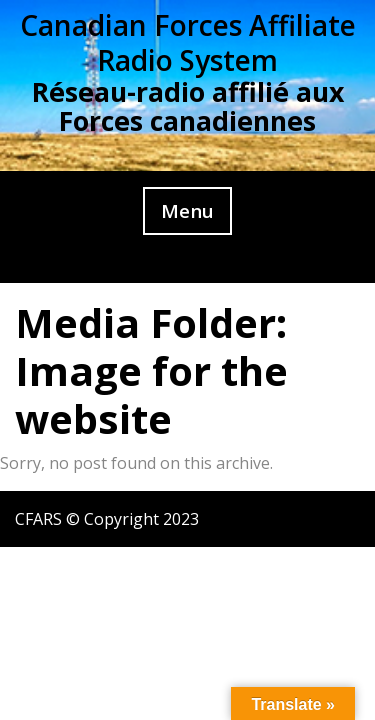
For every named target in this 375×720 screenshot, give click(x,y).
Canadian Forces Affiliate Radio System (188, 42)
